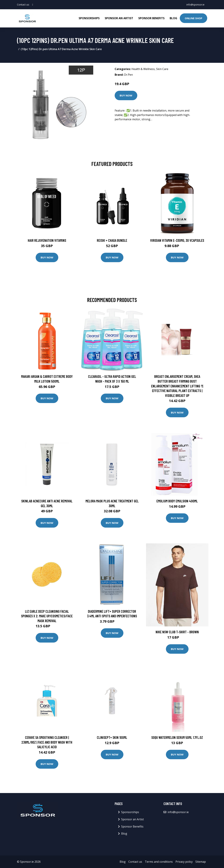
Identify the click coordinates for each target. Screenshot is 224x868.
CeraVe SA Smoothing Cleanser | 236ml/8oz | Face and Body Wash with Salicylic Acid (47, 742)
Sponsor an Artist (119, 18)
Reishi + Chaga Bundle (112, 240)
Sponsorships (89, 18)
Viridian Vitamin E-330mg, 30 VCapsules (177, 240)
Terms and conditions (159, 862)
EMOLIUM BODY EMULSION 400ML (177, 501)
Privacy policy (184, 862)
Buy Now (126, 95)
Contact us (135, 862)
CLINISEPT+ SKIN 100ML (112, 737)
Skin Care (162, 69)
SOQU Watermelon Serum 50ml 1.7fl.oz (177, 737)
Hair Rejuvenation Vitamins (47, 240)
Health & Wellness (143, 69)
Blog (173, 18)
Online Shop (193, 18)
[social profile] (33, 5)
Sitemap (201, 862)
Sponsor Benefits (151, 18)
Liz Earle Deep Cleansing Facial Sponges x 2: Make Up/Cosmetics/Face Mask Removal (47, 616)
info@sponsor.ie (195, 5)
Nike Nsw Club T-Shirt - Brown (177, 632)
